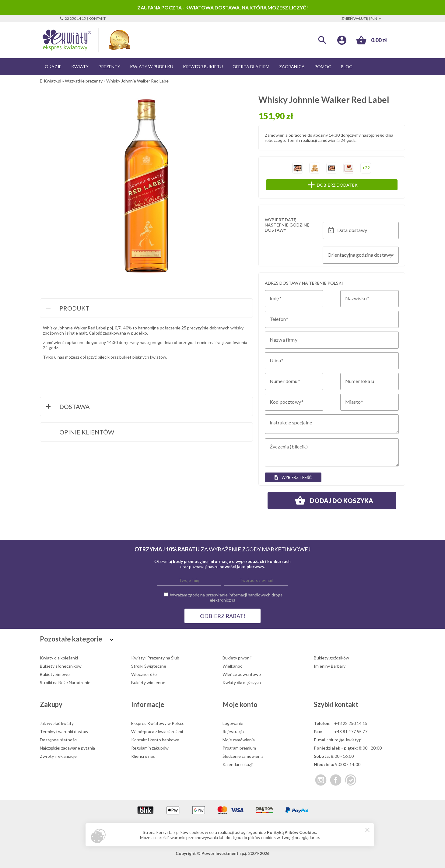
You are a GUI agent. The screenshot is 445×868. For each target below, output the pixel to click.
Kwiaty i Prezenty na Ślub (155, 658)
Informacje (148, 704)
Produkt (67, 309)
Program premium (239, 748)
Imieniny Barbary (330, 666)
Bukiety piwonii (237, 658)
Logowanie (233, 723)
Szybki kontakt (336, 704)
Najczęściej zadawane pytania (67, 748)
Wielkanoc (232, 666)
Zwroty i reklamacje (58, 756)
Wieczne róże (144, 674)
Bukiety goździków (331, 658)
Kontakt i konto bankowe (155, 740)
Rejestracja (233, 731)
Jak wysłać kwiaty (57, 723)
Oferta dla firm (251, 67)
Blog (347, 67)
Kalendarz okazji (238, 764)
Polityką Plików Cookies (291, 832)
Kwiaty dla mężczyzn (242, 682)
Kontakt (97, 18)
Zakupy (51, 704)
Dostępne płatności (59, 740)
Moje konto (240, 704)
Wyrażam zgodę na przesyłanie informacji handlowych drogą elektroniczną (226, 597)
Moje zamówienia (239, 740)
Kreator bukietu (203, 67)
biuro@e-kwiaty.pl (346, 740)
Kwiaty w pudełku (152, 67)
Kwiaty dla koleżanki (59, 658)
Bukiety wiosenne (148, 682)
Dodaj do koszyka (332, 501)
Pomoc (323, 67)
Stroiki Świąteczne (149, 666)
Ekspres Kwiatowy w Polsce (158, 723)
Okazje (53, 67)
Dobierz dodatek (344, 185)
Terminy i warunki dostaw (64, 731)
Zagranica (292, 67)
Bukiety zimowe (55, 674)
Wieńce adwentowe (242, 674)
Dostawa (67, 407)
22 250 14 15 (73, 18)
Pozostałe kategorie (78, 639)
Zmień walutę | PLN (362, 18)
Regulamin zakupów (150, 748)
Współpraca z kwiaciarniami (157, 731)
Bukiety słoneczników (61, 666)
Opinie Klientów (79, 433)
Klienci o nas (143, 756)
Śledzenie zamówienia (243, 756)
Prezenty (109, 67)
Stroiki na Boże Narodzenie (65, 682)
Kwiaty (80, 67)
